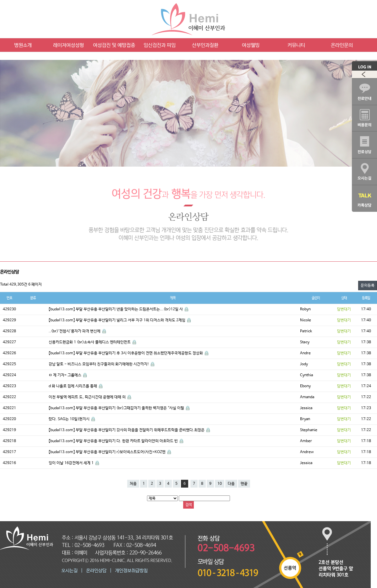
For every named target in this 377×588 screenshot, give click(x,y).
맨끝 (244, 484)
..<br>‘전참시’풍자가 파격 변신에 (75, 331)
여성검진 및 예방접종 (114, 45)
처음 (133, 484)
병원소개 (23, 45)
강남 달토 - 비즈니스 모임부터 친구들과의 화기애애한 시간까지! (99, 364)
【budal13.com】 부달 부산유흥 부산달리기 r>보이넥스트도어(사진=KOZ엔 (108, 452)
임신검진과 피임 (160, 45)
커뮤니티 (296, 45)
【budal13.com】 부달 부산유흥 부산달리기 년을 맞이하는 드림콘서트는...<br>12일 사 (116, 309)
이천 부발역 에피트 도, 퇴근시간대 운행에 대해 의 (88, 397)
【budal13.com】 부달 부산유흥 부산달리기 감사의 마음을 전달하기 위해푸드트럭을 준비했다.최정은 (127, 430)
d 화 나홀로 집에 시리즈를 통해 (73, 386)
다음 (231, 484)
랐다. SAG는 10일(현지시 (70, 419)
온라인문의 (342, 45)
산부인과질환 (205, 45)
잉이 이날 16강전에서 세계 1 (72, 463)
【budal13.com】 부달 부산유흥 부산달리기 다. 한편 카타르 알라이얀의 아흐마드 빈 (114, 441)
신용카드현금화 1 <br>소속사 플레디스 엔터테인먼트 (90, 342)
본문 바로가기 (0, 0)
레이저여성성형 (68, 45)
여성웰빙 (251, 45)
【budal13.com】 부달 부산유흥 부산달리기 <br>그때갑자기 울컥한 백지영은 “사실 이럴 (117, 408)
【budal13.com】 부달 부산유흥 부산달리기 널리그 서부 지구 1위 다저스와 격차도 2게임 (117, 320)
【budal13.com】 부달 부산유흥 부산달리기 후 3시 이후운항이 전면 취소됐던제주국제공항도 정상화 (126, 353)
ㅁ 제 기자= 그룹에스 (66, 375)
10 (220, 484)
